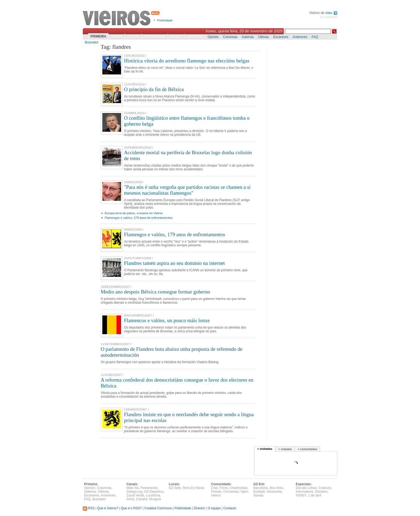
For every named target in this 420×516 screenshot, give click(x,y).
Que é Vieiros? (108, 508)
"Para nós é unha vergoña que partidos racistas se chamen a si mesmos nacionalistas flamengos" (187, 190)
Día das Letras (306, 488)
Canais (117, 36)
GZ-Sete (175, 488)
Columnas (230, 37)
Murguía (155, 499)
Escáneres (281, 37)
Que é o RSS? (131, 508)
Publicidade (165, 20)
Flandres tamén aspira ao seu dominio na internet (175, 263)
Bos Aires (277, 488)
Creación (325, 488)
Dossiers (321, 492)
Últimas (264, 37)
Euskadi (259, 492)
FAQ (315, 37)
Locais (133, 36)
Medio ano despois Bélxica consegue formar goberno (155, 292)
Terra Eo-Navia (193, 488)
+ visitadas (265, 449)
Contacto (230, 508)
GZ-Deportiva (154, 492)
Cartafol (142, 499)
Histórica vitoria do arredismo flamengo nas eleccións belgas (187, 61)
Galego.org (134, 492)
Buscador (92, 42)
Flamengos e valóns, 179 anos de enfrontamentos (139, 218)
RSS (89, 508)
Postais (216, 492)
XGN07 (301, 495)
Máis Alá (132, 488)
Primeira (98, 36)
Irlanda (258, 495)
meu (331, 13)
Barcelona (261, 488)
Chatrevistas (239, 488)
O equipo (214, 508)
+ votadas (285, 449)
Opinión (213, 37)
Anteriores (300, 37)
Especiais (195, 36)
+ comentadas (307, 449)
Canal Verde (135, 495)
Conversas (231, 492)
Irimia (130, 499)
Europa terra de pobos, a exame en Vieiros (134, 213)
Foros (224, 488)
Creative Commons (158, 508)
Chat (214, 488)
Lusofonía (153, 495)
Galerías (248, 37)
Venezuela (274, 492)
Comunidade (155, 36)
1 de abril (315, 495)
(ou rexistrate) (329, 17)
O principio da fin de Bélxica (154, 89)
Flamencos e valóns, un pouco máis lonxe (167, 320)
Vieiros (122, 18)
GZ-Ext (176, 36)
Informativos (304, 492)
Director (199, 508)
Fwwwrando (149, 488)
